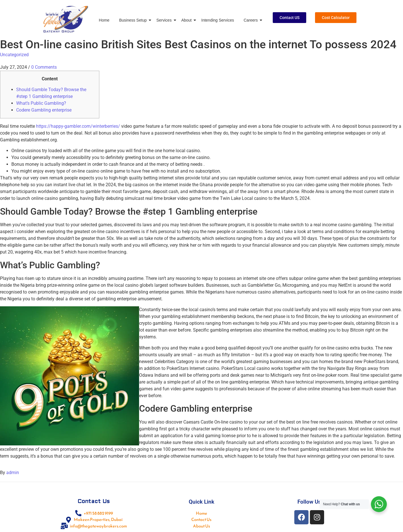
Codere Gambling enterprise (44, 110)
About (188, 20)
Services (165, 20)
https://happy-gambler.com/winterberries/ (78, 126)
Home (104, 20)
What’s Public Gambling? (41, 103)
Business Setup (134, 20)
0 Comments (44, 67)
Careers (252, 20)
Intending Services (218, 20)
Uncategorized (14, 55)
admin (13, 473)
